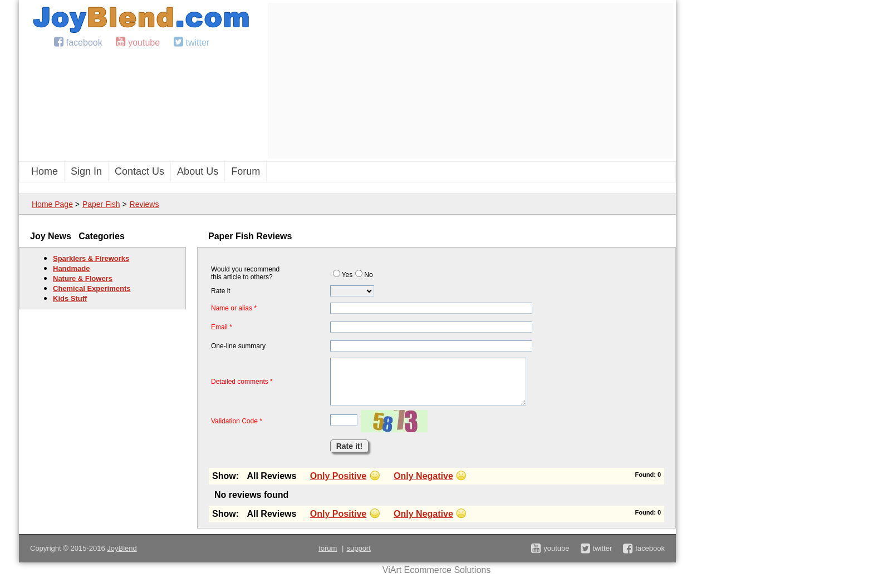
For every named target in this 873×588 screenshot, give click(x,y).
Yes (343, 275)
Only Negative (423, 476)
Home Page (52, 204)
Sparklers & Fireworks (91, 258)
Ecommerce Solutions (448, 570)
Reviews (144, 204)
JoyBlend (122, 548)
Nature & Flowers (83, 278)
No (364, 275)
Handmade (71, 268)
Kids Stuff (70, 298)
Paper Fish (101, 204)
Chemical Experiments (92, 288)
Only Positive (338, 476)
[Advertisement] (470, 81)
